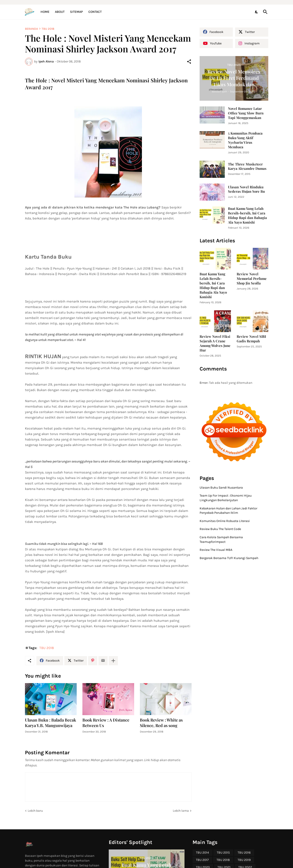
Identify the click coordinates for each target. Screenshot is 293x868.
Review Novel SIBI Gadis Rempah (251, 339)
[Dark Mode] (257, 12)
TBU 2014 (202, 853)
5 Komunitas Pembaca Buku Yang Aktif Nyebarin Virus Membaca (245, 140)
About (60, 12)
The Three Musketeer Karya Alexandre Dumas (247, 166)
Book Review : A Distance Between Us (106, 723)
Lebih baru (35, 811)
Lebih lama (181, 811)
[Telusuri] (264, 12)
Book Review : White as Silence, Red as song (161, 723)
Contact (95, 12)
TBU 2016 (244, 853)
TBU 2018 (48, 29)
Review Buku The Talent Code (220, 529)
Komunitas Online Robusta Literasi (225, 521)
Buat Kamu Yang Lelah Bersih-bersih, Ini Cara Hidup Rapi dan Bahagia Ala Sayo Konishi (247, 215)
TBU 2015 (223, 853)
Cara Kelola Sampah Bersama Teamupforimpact (221, 539)
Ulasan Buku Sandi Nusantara (221, 488)
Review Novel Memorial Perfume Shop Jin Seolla (252, 279)
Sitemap (76, 12)
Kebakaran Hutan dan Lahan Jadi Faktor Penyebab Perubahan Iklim (228, 511)
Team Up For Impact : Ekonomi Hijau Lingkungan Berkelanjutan (226, 498)
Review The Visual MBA (216, 550)
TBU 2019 (244, 860)
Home (45, 12)
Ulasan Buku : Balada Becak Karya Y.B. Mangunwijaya (50, 723)
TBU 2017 (202, 860)
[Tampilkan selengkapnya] (113, 661)
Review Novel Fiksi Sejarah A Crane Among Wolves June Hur (215, 343)
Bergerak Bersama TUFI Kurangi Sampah (229, 558)
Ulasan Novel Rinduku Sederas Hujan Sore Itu (246, 189)
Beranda (31, 29)
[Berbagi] (189, 62)
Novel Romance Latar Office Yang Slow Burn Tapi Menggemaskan (246, 113)
